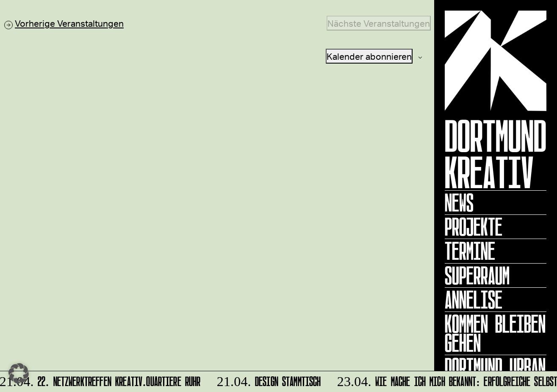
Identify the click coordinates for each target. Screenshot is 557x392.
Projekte (474, 227)
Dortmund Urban (495, 367)
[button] (19, 373)
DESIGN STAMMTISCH (269, 380)
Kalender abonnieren (369, 56)
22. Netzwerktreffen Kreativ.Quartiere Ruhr (101, 380)
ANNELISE (474, 300)
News (459, 203)
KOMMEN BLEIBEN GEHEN (495, 333)
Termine (470, 251)
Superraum (477, 275)
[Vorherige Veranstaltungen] (64, 23)
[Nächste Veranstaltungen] (379, 23)
